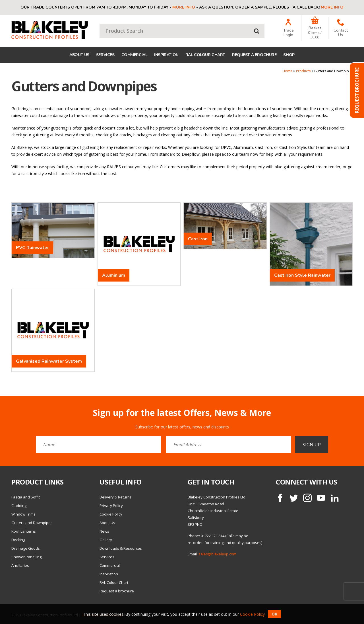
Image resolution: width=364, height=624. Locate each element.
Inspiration (166, 55)
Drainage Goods (26, 548)
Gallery (106, 540)
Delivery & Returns (116, 497)
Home (287, 71)
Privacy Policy (111, 506)
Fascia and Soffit (26, 497)
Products (303, 71)
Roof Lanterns (24, 531)
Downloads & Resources (121, 548)
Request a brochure (254, 55)
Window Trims (23, 514)
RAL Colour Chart (205, 55)
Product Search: (100, 24)
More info (184, 7)
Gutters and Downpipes (32, 523)
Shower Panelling (26, 557)
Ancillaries (20, 565)
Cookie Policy (111, 514)
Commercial (135, 55)
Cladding (19, 506)
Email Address (0, 404)
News (104, 531)
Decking (18, 540)
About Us (79, 55)
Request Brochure (357, 90)
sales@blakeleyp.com (217, 554)
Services (105, 55)
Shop (289, 55)
